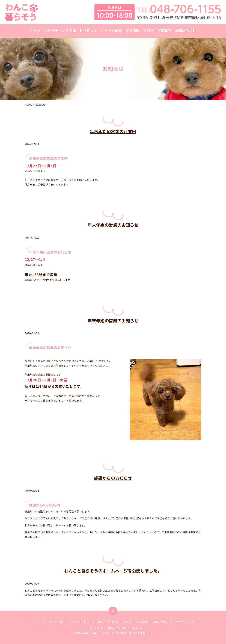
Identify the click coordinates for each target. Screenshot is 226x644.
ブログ (148, 31)
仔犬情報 (132, 31)
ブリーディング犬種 (60, 31)
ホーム (35, 31)
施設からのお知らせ (113, 478)
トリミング (88, 31)
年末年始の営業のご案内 (113, 131)
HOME (28, 105)
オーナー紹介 (111, 31)
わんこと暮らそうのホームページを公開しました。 (113, 571)
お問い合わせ (185, 31)
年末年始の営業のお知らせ (113, 225)
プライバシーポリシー (186, 622)
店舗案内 (164, 31)
